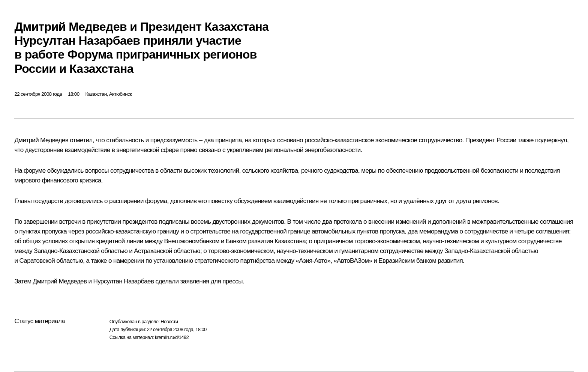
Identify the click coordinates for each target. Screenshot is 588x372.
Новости (169, 322)
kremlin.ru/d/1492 (172, 337)
